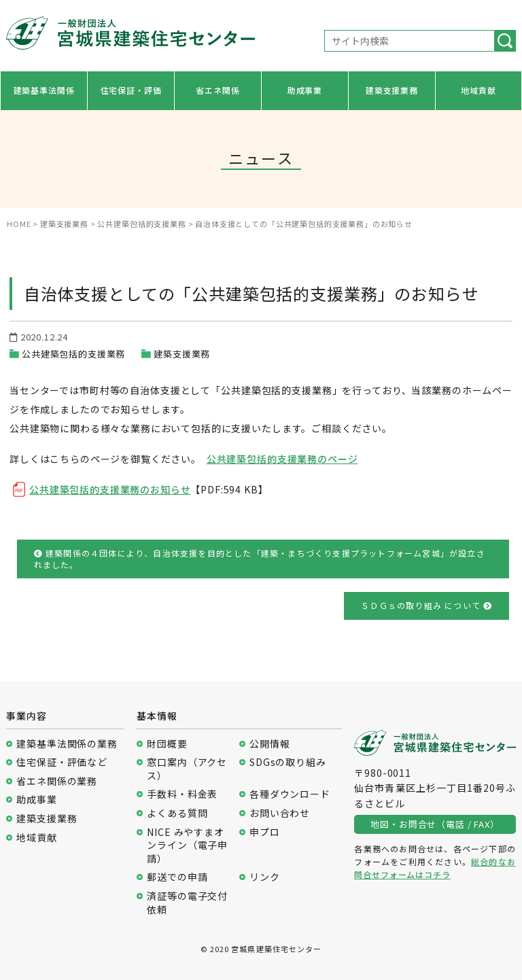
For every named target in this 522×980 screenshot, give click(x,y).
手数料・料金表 (182, 794)
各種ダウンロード (290, 794)
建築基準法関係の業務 (67, 744)
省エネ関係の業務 (57, 781)
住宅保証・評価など (62, 762)
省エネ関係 (217, 90)
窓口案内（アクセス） (187, 769)
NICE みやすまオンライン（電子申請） (187, 845)
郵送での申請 (177, 877)
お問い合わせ (280, 813)
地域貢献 (478, 90)
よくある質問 (177, 813)
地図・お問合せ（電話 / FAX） (435, 824)
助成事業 (305, 90)
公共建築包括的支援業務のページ (282, 459)
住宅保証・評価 (131, 90)
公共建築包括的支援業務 (73, 354)
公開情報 (269, 744)
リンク (265, 877)
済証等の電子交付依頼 (187, 903)
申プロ (265, 832)
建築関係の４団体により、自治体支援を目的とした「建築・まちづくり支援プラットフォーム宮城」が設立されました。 (260, 559)
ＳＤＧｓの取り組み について (427, 605)
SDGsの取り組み (288, 762)
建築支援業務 (392, 90)
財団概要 (167, 744)
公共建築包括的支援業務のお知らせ (110, 489)
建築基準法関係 (44, 90)
